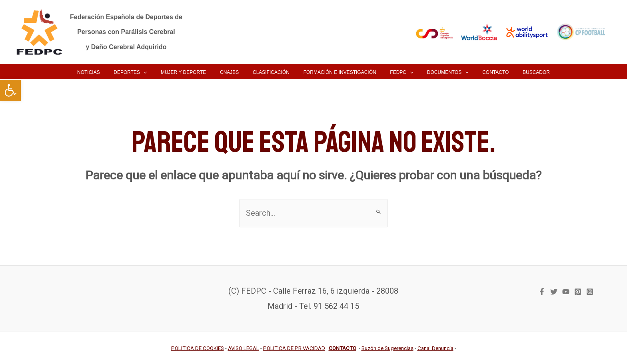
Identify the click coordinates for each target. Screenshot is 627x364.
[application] (158, 72)
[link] (10, 90)
